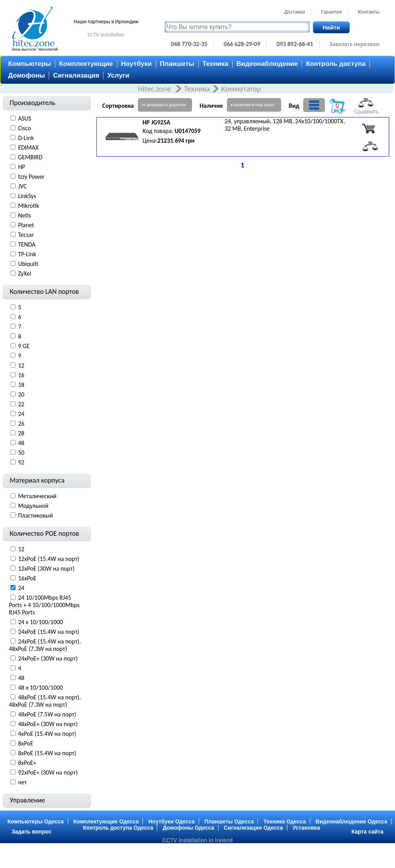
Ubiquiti (28, 264)
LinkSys (27, 196)
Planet (26, 225)
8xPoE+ (27, 763)
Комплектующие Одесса (106, 821)
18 (21, 385)
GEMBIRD (30, 157)
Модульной (33, 506)
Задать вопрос (32, 832)
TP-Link (27, 254)
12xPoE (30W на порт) (46, 569)
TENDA (27, 244)
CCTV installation (106, 35)
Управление (27, 800)
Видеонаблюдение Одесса (351, 821)
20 (21, 394)
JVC (23, 186)
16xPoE (27, 578)
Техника (216, 64)
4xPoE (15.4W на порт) (47, 734)
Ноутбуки (137, 64)
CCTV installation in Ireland (197, 840)
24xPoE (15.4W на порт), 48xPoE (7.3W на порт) (45, 645)
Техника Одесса (285, 821)
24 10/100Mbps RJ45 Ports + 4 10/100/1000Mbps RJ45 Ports (44, 605)
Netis (25, 215)
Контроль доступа (336, 64)
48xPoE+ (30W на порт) (48, 724)
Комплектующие (86, 64)
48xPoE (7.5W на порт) (47, 714)
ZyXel (25, 274)
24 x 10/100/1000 (41, 622)
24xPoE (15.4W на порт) (49, 632)
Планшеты (177, 64)
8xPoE (26, 743)
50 (21, 453)
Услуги (118, 75)
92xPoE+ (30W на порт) (48, 772)
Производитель (33, 103)
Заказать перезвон (355, 44)
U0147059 (188, 131)
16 (21, 375)
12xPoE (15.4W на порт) (49, 559)
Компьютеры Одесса (36, 821)
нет (23, 782)
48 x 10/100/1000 (41, 688)
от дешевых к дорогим (164, 105)
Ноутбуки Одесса (172, 821)
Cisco (25, 128)
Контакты (369, 12)
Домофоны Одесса (188, 828)
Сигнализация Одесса (253, 828)
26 (21, 424)
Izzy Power (32, 177)
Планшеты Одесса (229, 821)
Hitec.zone (155, 89)
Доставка (294, 12)
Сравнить (367, 107)
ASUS (25, 118)
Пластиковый (36, 515)
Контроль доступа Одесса (118, 828)
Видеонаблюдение (267, 64)
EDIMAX (28, 148)
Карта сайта (368, 832)
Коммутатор (241, 89)
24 (21, 414)
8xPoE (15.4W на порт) (47, 753)
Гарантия (331, 12)
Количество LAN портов (44, 292)
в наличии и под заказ (252, 105)
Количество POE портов (44, 533)
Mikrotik (29, 206)
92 (21, 462)
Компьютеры (30, 64)
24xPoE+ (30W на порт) (48, 658)
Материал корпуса (37, 480)
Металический (37, 496)
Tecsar (26, 235)
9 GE (24, 346)
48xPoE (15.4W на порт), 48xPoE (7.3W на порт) (45, 701)
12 (21, 365)
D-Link (26, 138)
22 (21, 404)
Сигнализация (76, 75)
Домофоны (27, 75)
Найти (331, 27)
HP (22, 167)
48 (21, 443)
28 (21, 433)
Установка (307, 828)
